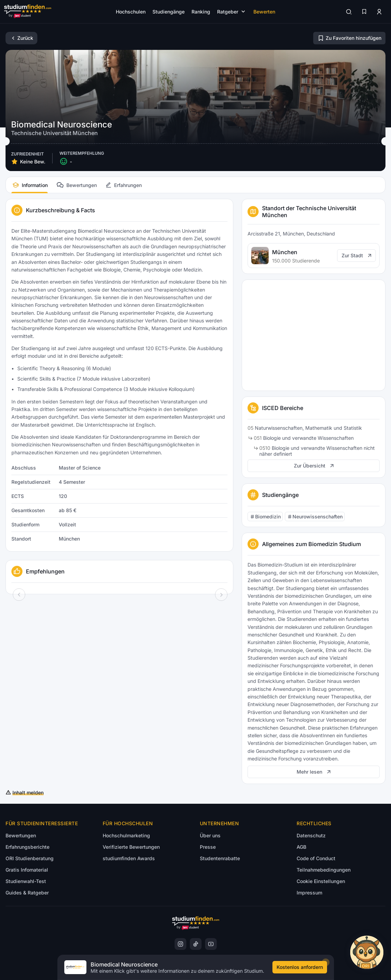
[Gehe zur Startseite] (28, 12)
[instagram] (180, 944)
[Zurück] (21, 38)
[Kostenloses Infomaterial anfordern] (300, 967)
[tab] (30, 185)
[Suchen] (349, 12)
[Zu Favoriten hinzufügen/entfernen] (349, 38)
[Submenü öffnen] (232, 12)
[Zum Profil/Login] (379, 12)
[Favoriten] (364, 12)
